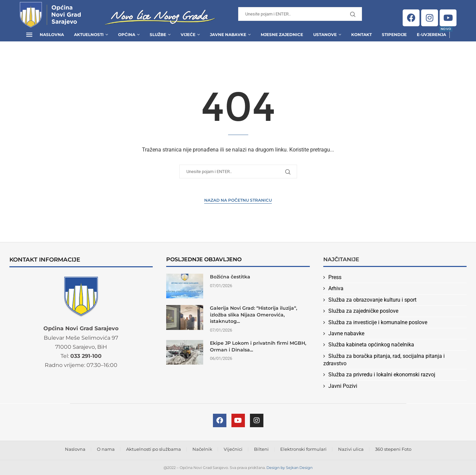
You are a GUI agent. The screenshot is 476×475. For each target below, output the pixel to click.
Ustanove (325, 35)
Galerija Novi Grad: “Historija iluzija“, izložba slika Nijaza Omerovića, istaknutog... (253, 315)
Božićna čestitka (230, 277)
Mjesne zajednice (282, 35)
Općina (127, 35)
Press (335, 277)
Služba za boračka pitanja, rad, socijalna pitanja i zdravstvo (384, 360)
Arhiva (336, 288)
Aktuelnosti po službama (154, 449)
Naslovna (52, 35)
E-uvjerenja (431, 32)
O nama (106, 449)
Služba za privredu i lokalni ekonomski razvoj (382, 375)
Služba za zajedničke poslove (363, 311)
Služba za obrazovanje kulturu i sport (372, 300)
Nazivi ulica (351, 449)
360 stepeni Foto (393, 449)
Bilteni (261, 449)
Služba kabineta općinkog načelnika (371, 345)
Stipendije (394, 35)
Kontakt (361, 35)
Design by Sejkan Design (289, 468)
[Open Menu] (29, 35)
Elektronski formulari (303, 449)
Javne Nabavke (228, 35)
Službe (158, 35)
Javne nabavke (346, 333)
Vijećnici (233, 449)
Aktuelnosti (89, 35)
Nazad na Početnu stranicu (238, 200)
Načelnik (202, 449)
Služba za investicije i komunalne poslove (378, 322)
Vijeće (188, 35)
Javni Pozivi (343, 386)
